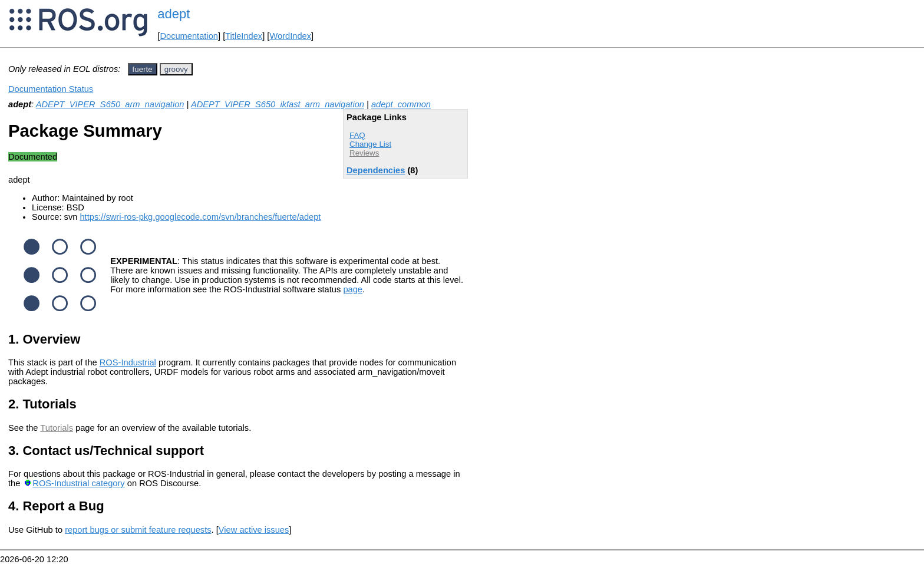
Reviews (364, 153)
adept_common (401, 104)
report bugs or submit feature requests (138, 530)
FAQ (357, 135)
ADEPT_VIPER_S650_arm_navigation (110, 104)
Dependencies (376, 170)
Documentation (189, 36)
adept (174, 14)
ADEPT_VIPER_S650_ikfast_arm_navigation (278, 104)
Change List (370, 144)
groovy (176, 69)
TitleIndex (244, 36)
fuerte (143, 69)
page (353, 289)
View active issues (254, 530)
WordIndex (290, 36)
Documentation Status (51, 89)
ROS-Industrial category (78, 483)
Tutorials (57, 428)
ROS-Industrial (128, 362)
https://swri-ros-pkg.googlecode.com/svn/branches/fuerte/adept (200, 217)
